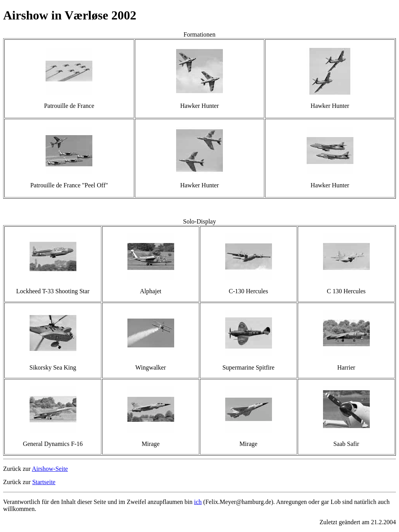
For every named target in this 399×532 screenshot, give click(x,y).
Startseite (44, 482)
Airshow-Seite (50, 469)
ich (198, 502)
